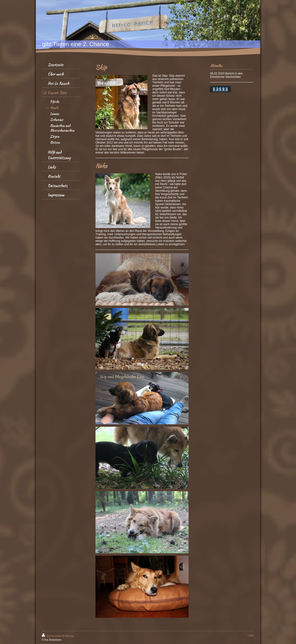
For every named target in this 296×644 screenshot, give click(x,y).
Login (251, 635)
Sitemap (69, 636)
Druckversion (52, 636)
